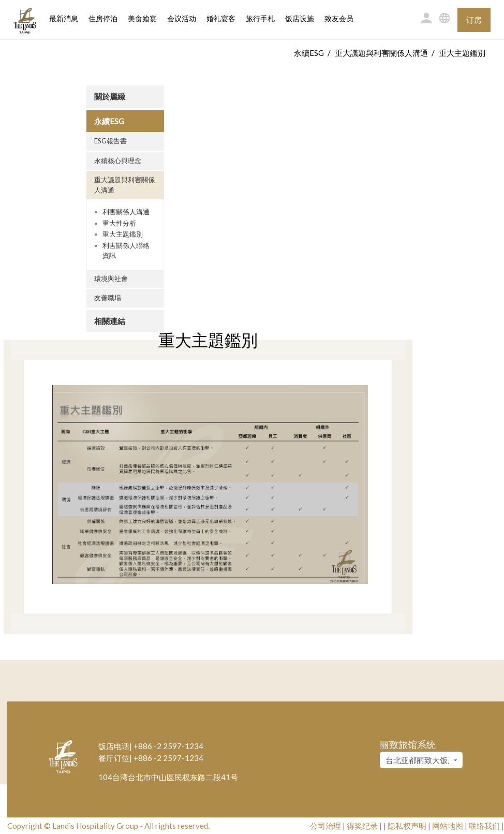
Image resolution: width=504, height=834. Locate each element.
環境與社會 (111, 279)
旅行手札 (260, 19)
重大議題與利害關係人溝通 (381, 53)
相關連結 (110, 321)
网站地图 (448, 826)
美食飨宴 (142, 19)
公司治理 (325, 826)
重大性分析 (119, 223)
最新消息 (64, 19)
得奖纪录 (362, 826)
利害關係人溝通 (126, 212)
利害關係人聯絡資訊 (126, 251)
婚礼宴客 (221, 19)
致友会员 (339, 19)
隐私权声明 (407, 826)
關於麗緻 (110, 96)
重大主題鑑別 (123, 234)
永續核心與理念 (118, 160)
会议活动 (182, 19)
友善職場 (108, 298)
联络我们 (484, 826)
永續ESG (309, 53)
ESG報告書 (110, 141)
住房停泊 (103, 18)
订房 (474, 20)
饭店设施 (300, 19)
